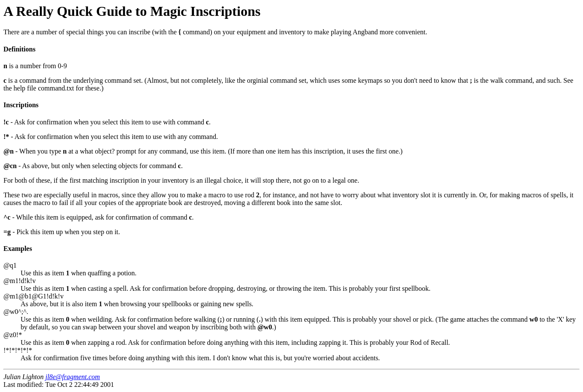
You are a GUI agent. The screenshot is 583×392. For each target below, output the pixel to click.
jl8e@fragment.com (73, 377)
